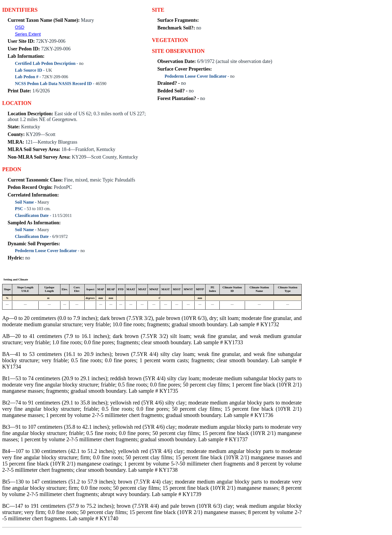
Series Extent (28, 34)
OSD (20, 27)
